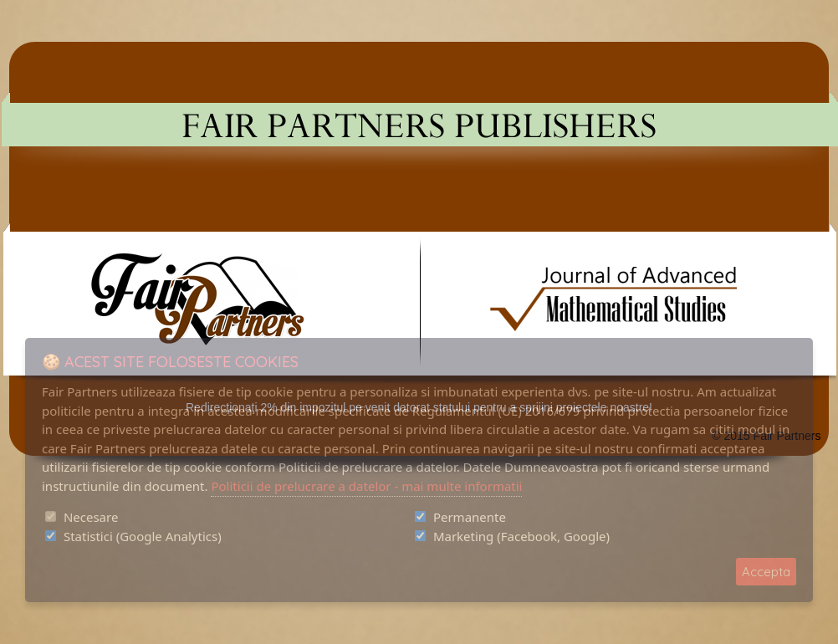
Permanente (470, 517)
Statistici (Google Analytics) (143, 536)
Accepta (766, 572)
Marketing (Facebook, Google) (521, 536)
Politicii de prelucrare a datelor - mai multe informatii (366, 486)
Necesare (91, 517)
